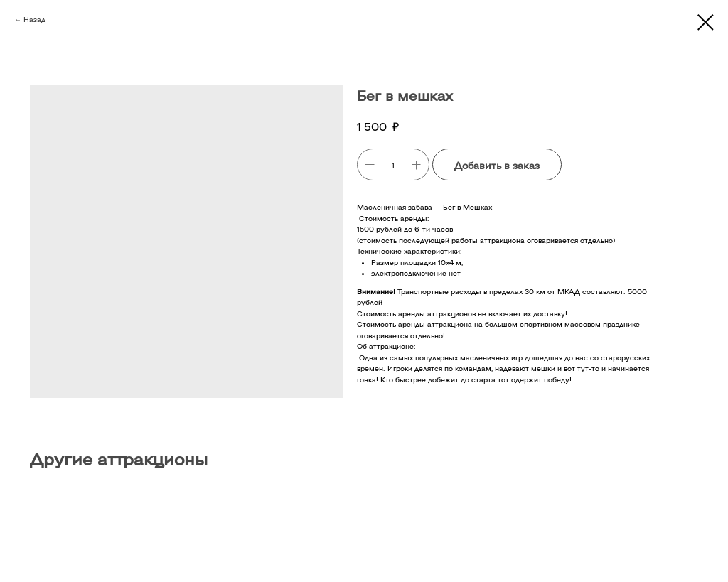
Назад (34, 19)
